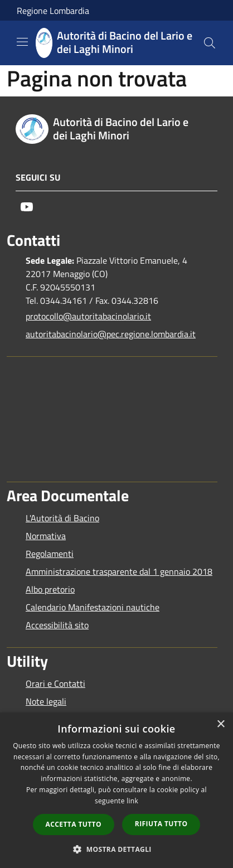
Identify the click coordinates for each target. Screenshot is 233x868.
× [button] (220, 724)
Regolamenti (50, 554)
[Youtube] (27, 207)
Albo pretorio (50, 589)
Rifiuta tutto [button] (161, 824)
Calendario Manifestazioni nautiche (93, 607)
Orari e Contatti (55, 683)
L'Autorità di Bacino (62, 518)
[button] (116, 849)
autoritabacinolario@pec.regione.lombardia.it (111, 334)
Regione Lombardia (53, 11)
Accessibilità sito (57, 625)
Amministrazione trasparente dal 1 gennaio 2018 (119, 571)
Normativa (46, 536)
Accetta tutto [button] (74, 824)
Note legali (46, 701)
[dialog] (116, 790)
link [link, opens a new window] (132, 801)
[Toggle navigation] (22, 42)
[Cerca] (210, 43)
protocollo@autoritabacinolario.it (88, 316)
